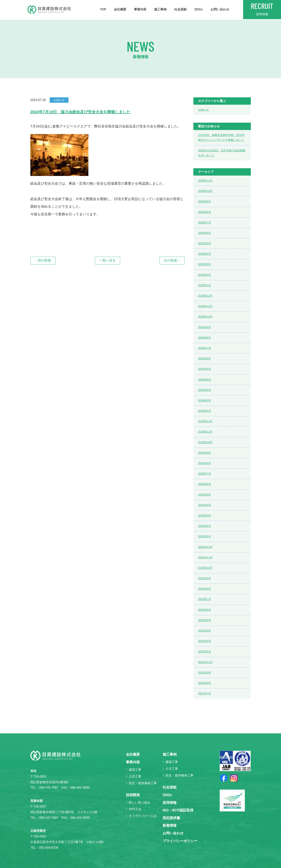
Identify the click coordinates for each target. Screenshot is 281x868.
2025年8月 (205, 212)
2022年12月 (205, 547)
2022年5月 (205, 620)
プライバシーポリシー (180, 841)
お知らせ (203, 110)
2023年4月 (205, 505)
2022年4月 (205, 631)
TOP (103, 9)
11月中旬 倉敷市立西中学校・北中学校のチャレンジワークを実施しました (221, 137)
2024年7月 (205, 348)
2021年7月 (205, 693)
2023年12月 (205, 421)
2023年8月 (205, 463)
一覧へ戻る (107, 260)
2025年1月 (205, 285)
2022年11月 (205, 557)
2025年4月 (205, 254)
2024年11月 (205, 306)
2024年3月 (205, 390)
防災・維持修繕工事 (143, 783)
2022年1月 (205, 651)
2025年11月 (205, 181)
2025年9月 (205, 201)
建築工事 (135, 770)
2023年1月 (205, 536)
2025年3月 (205, 264)
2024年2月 (205, 400)
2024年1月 (205, 411)
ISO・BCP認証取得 (178, 810)
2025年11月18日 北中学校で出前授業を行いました (222, 153)
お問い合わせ (220, 9)
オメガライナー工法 (143, 816)
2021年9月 (205, 673)
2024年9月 (205, 327)
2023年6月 (205, 484)
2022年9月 (205, 578)
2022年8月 (205, 589)
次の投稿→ (172, 260)
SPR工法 (135, 809)
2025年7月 (205, 223)
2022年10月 (205, 568)
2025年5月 (205, 243)
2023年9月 (205, 453)
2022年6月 (205, 610)
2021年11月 (205, 662)
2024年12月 (205, 296)
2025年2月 (205, 275)
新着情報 (170, 826)
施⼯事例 (160, 9)
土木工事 (135, 776)
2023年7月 (205, 474)
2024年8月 (205, 338)
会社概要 (120, 9)
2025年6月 (205, 233)
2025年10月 (205, 191)
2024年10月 (205, 317)
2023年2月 (205, 526)
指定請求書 (171, 818)
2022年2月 (205, 641)
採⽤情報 (170, 803)
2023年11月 (205, 432)
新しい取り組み (140, 802)
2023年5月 (205, 495)
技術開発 (133, 795)
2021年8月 (205, 683)
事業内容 (140, 9)
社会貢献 (180, 9)
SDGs (199, 9)
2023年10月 (205, 442)
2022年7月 (205, 599)
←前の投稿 (43, 260)
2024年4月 (205, 380)
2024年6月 (205, 358)
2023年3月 (205, 516)
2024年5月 (205, 369)
